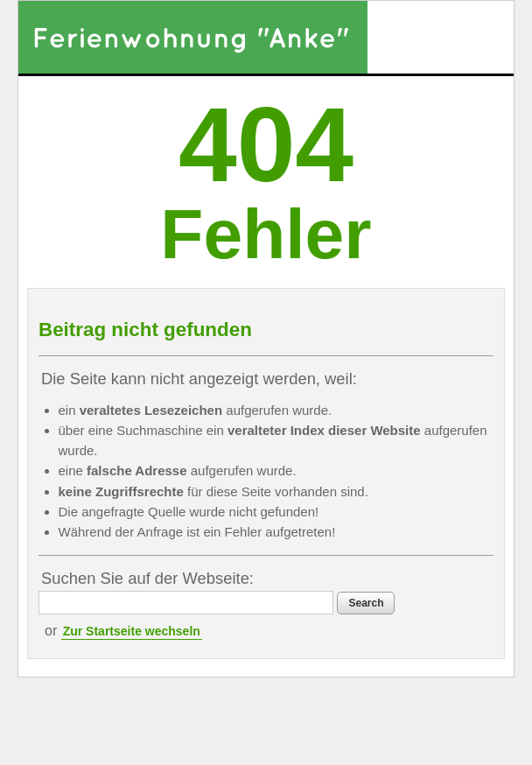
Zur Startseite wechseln (132, 631)
